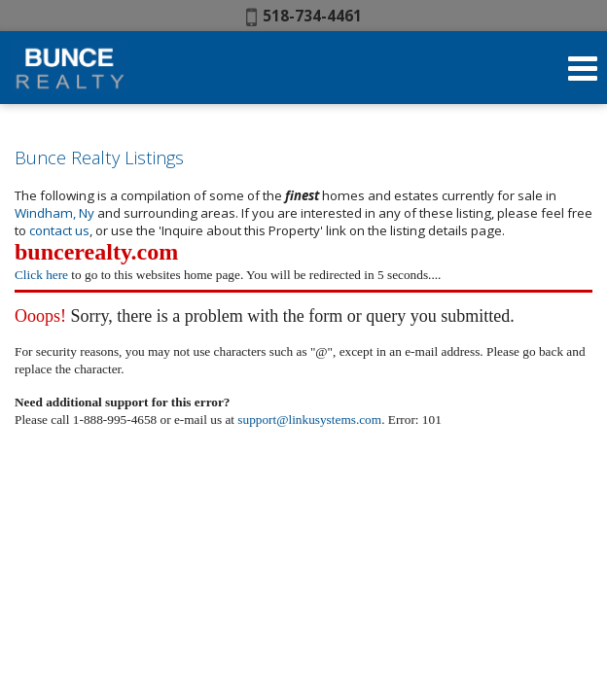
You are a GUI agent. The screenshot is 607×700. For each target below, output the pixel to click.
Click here (41, 275)
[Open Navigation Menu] (583, 68)
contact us (59, 230)
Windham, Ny (56, 213)
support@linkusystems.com (309, 420)
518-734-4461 (304, 16)
